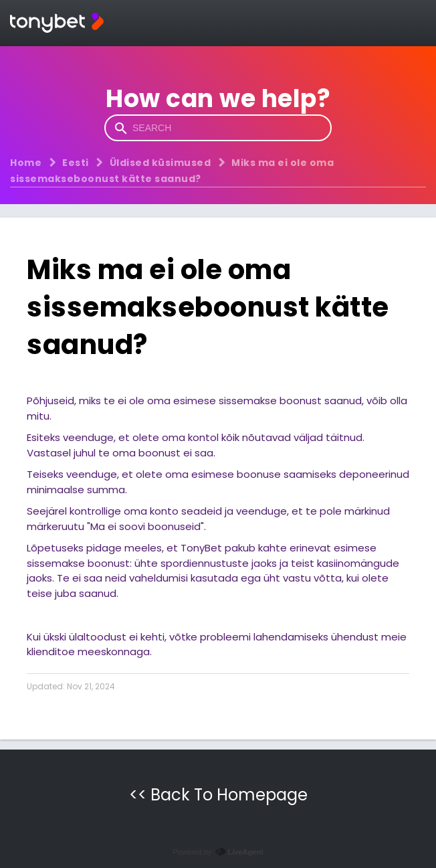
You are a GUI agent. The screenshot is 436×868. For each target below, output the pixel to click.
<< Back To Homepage (218, 795)
